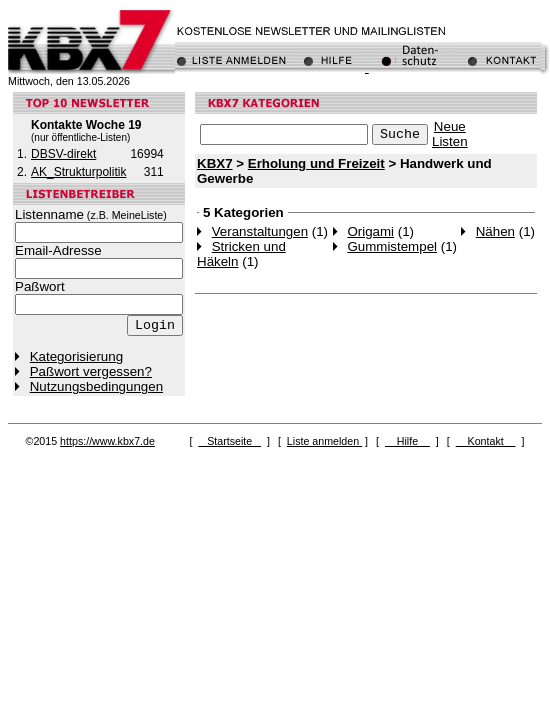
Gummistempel (392, 246)
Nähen (495, 231)
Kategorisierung (76, 356)
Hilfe (407, 441)
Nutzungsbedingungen (96, 386)
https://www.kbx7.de (107, 441)
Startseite (229, 441)
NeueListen (450, 134)
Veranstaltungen (260, 231)
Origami (370, 231)
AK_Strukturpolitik (78, 172)
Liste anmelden (324, 441)
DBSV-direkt (63, 154)
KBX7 (215, 163)
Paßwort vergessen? (91, 371)
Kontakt (486, 441)
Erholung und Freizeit (316, 163)
